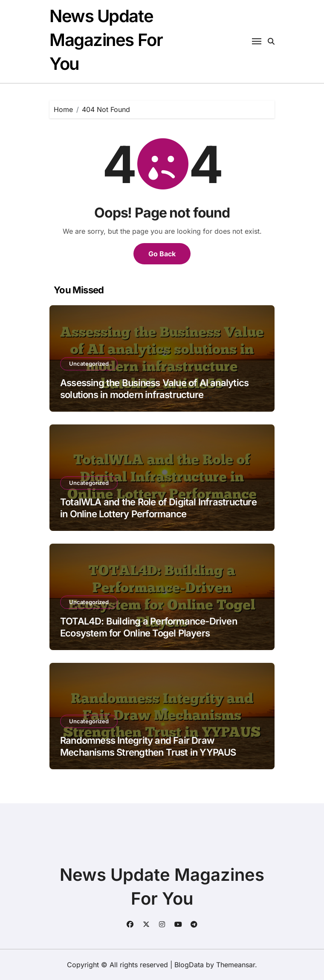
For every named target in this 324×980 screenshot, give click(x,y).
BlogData (189, 965)
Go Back (162, 254)
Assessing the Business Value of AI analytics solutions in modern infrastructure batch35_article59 (154, 395)
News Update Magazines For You (106, 40)
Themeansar (236, 965)
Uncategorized (89, 364)
